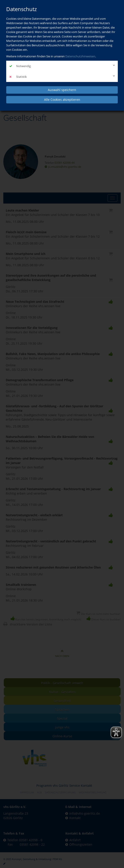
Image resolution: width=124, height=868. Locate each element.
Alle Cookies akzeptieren (62, 100)
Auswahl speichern (62, 90)
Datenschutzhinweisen (80, 56)
